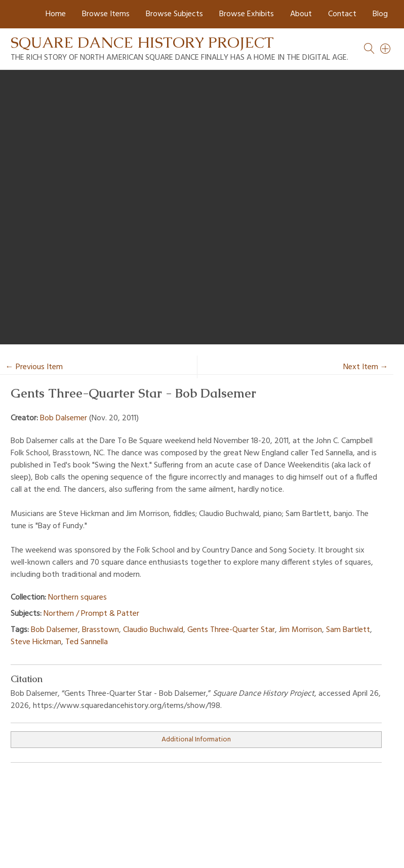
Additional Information (196, 740)
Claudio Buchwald (153, 630)
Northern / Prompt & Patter (91, 614)
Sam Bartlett (348, 630)
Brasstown (100, 630)
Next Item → (366, 367)
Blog (380, 14)
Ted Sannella (87, 642)
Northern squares (77, 598)
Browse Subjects (174, 14)
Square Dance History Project (142, 42)
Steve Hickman (36, 642)
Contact (342, 14)
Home (56, 14)
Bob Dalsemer (64, 418)
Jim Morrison (300, 630)
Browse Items (106, 14)
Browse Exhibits (247, 14)
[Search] (386, 49)
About (301, 14)
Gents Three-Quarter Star (231, 630)
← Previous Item (34, 367)
